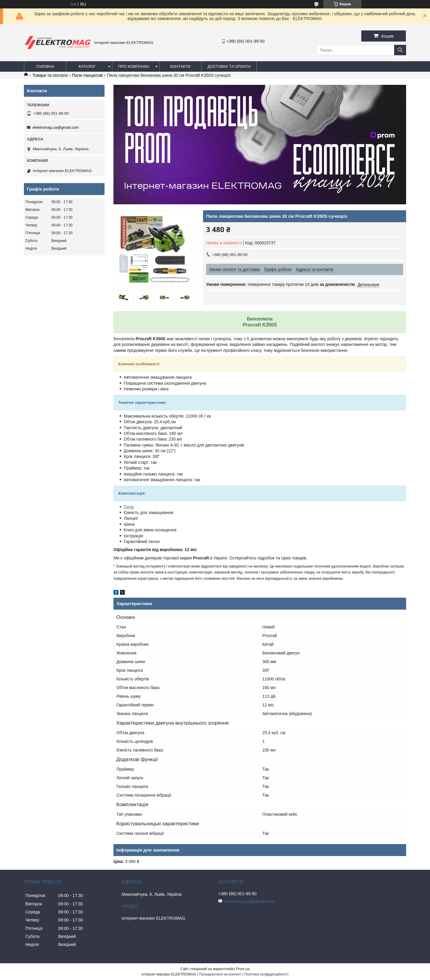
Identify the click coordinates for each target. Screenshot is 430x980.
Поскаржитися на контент (220, 974)
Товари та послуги (50, 75)
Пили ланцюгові (87, 75)
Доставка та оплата (229, 66)
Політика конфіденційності (266, 974)
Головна (45, 66)
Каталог (87, 66)
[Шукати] (400, 50)
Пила (129, 507)
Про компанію (134, 66)
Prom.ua (243, 969)
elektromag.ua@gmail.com (56, 127)
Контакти (180, 66)
